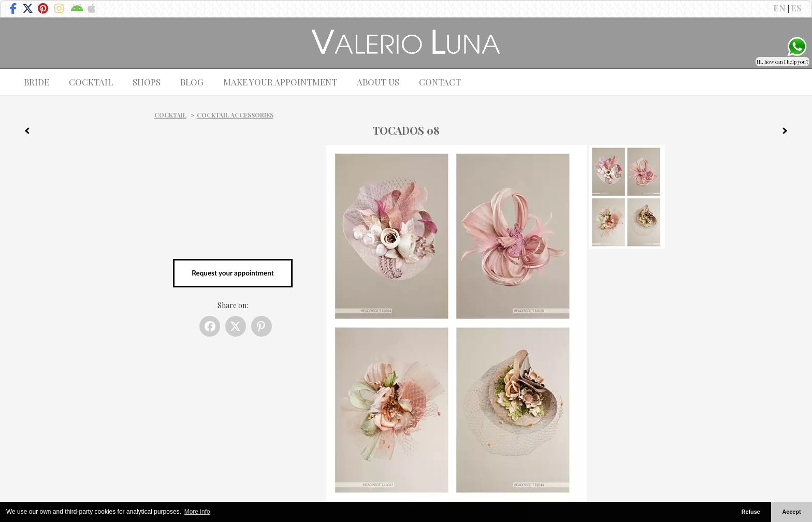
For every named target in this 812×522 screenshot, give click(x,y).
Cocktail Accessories (235, 115)
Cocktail (170, 115)
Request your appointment (233, 273)
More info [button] (197, 512)
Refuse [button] (751, 512)
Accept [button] (792, 512)
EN (779, 8)
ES (796, 8)
